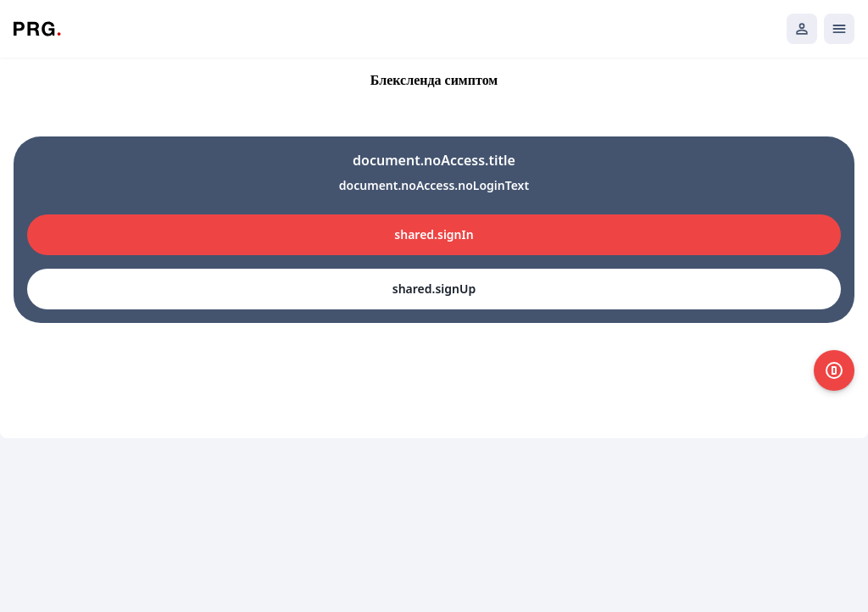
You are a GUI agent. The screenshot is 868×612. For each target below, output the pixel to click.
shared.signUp (434, 289)
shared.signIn (434, 234)
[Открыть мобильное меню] (839, 29)
